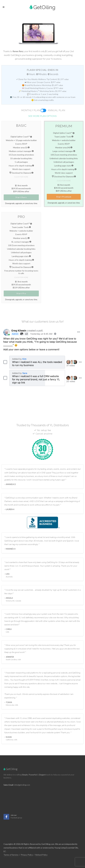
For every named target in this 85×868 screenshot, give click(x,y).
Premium (64, 126)
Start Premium (64, 197)
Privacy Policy (27, 855)
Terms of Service (11, 855)
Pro (21, 217)
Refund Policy (41, 855)
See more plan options (42, 116)
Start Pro (21, 294)
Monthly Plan (31, 110)
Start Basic (21, 197)
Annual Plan (56, 110)
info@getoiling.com (22, 785)
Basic (21, 126)
